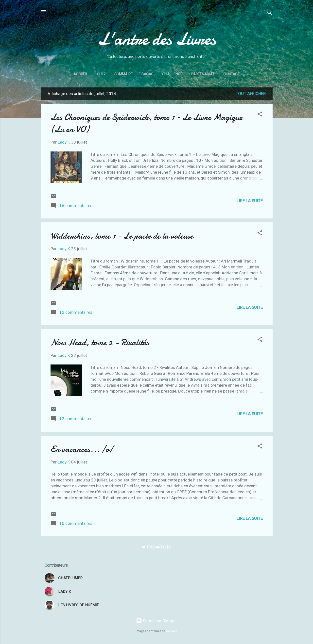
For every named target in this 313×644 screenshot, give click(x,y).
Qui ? (101, 74)
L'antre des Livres (156, 39)
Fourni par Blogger (156, 621)
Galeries (172, 631)
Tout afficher (251, 94)
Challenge (172, 74)
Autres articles (156, 547)
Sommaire (123, 74)
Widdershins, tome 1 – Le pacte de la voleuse (122, 236)
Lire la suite (250, 201)
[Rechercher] (270, 13)
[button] (260, 115)
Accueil (81, 74)
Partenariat (203, 74)
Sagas (147, 74)
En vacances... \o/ (82, 449)
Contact (232, 74)
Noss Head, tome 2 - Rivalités (100, 342)
